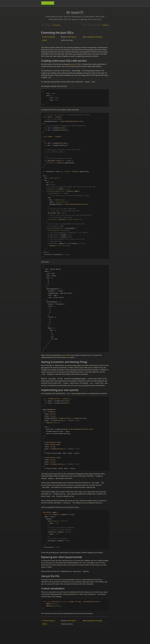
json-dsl (74, 64)
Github (45, 40)
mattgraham (106, 25)
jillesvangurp (57, 25)
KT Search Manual (49, 37)
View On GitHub (48, 3)
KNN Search (72, 37)
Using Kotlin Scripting (95, 37)
